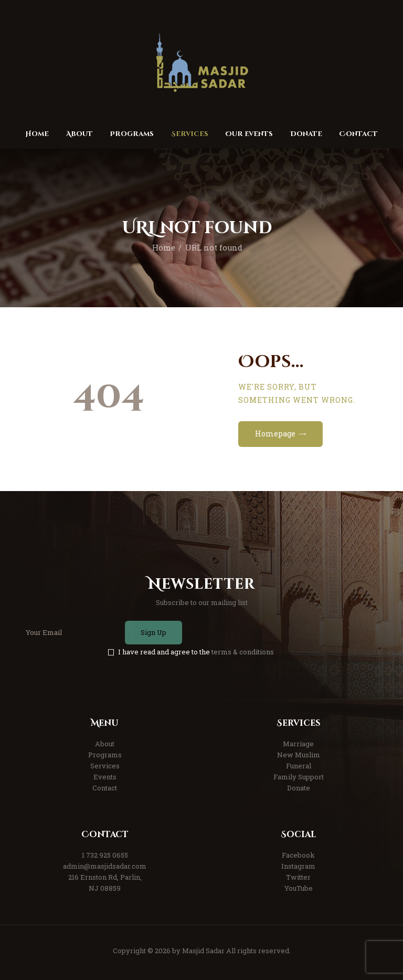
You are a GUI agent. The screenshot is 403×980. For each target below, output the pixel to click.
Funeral (299, 766)
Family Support (299, 777)
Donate (299, 788)
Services (105, 766)
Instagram (298, 866)
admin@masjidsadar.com (105, 866)
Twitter (298, 877)
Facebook (298, 855)
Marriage (298, 744)
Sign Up (153, 632)
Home (164, 248)
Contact (105, 788)
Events (105, 777)
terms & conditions (243, 652)
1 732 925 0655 (105, 855)
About (105, 744)
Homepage (275, 434)
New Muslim (299, 755)
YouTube (299, 888)
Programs (105, 755)
